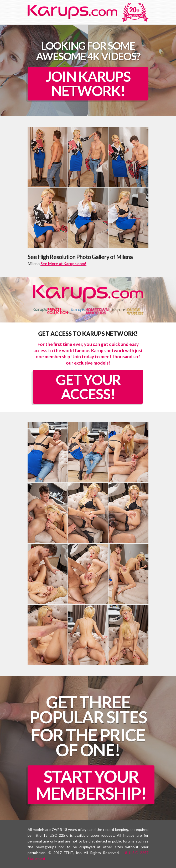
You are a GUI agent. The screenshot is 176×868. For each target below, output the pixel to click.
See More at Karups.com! (63, 264)
